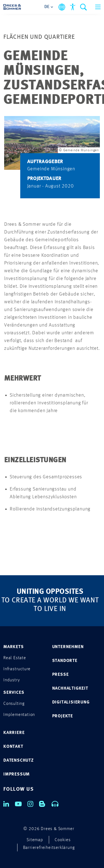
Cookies (63, 840)
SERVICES (14, 693)
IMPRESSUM (17, 774)
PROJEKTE (63, 716)
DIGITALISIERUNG (71, 702)
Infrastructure (17, 669)
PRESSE (60, 675)
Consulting (14, 704)
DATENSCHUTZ (19, 761)
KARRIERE (14, 733)
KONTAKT (13, 747)
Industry (12, 680)
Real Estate (15, 658)
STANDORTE (65, 661)
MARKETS (14, 647)
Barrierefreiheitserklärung (49, 848)
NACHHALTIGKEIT (70, 689)
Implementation (19, 715)
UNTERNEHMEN (68, 647)
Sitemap (35, 840)
